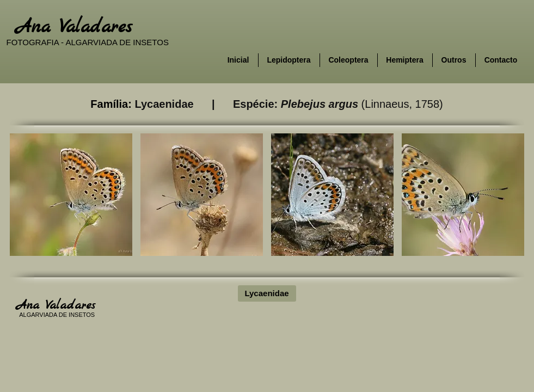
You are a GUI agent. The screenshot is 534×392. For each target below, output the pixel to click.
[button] (71, 195)
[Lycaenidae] (267, 293)
